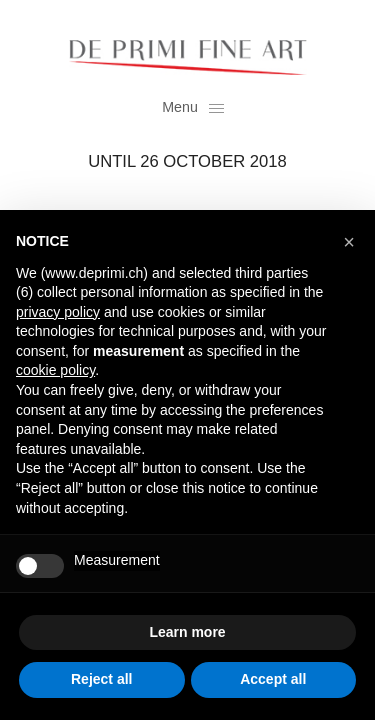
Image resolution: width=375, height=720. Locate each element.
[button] (349, 242)
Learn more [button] (187, 632)
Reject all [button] (101, 679)
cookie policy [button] (55, 370)
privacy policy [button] (58, 312)
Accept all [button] (273, 679)
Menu (192, 107)
